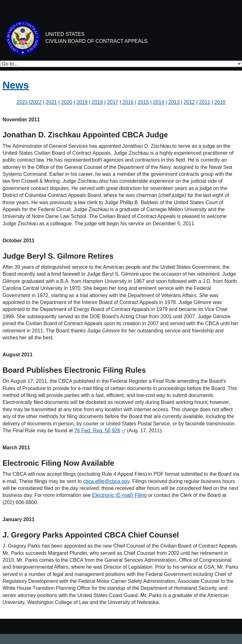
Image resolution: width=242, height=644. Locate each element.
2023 (22, 102)
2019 (82, 102)
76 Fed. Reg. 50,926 (97, 431)
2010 (220, 102)
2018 (97, 102)
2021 (51, 102)
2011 (205, 102)
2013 (174, 102)
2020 (67, 102)
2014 (159, 102)
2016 (128, 102)
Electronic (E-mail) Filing (119, 495)
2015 (143, 102)
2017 (113, 102)
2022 (36, 102)
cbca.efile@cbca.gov (106, 481)
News (16, 85)
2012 (189, 102)
